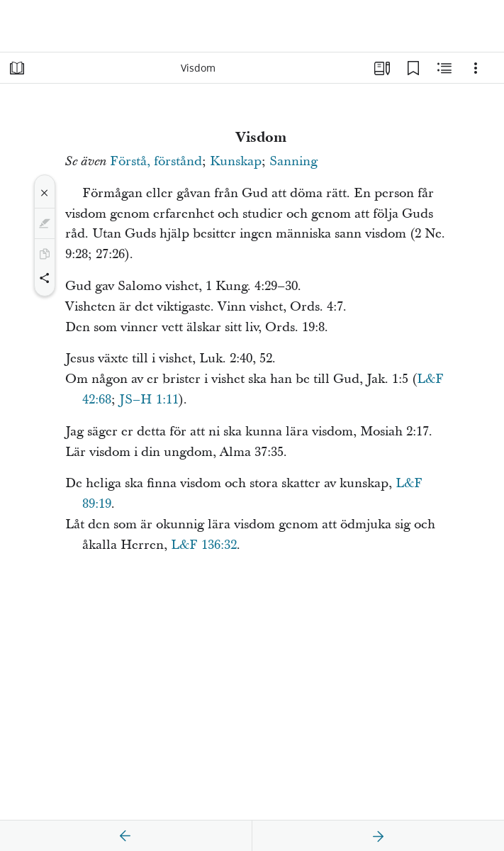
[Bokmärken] (413, 68)
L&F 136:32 (204, 545)
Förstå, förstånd (156, 161)
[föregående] (125, 836)
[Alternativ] (476, 68)
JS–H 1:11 (149, 400)
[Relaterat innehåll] (444, 68)
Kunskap (236, 161)
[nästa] (378, 836)
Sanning (293, 161)
